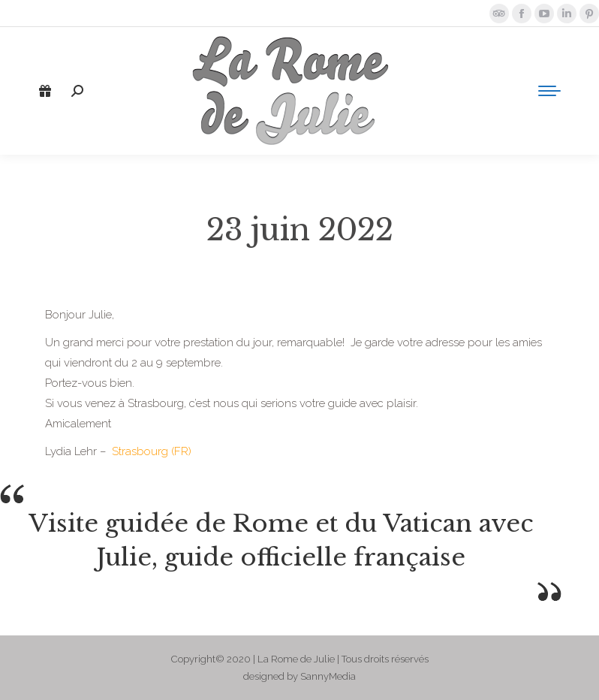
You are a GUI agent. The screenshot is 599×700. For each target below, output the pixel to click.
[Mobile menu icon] (549, 91)
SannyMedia (328, 676)
